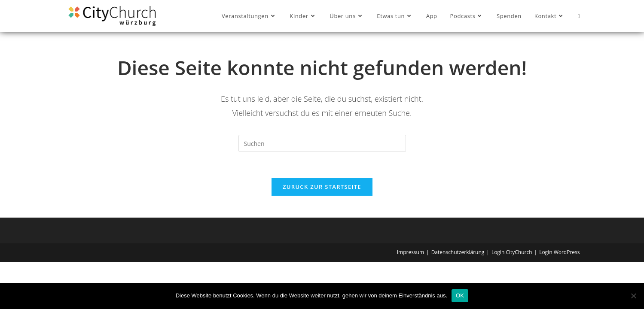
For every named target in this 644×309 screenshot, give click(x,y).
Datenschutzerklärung (458, 252)
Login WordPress (559, 252)
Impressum (411, 252)
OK (460, 295)
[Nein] (633, 296)
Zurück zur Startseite (322, 187)
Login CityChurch (512, 252)
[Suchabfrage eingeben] (322, 143)
